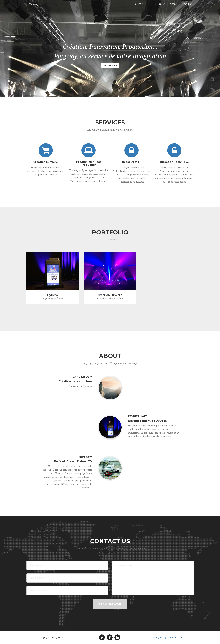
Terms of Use (175, 637)
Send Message (110, 604)
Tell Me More (110, 65)
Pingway (33, 7)
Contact (188, 7)
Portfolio (158, 7)
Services (140, 7)
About (174, 7)
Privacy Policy (159, 637)
